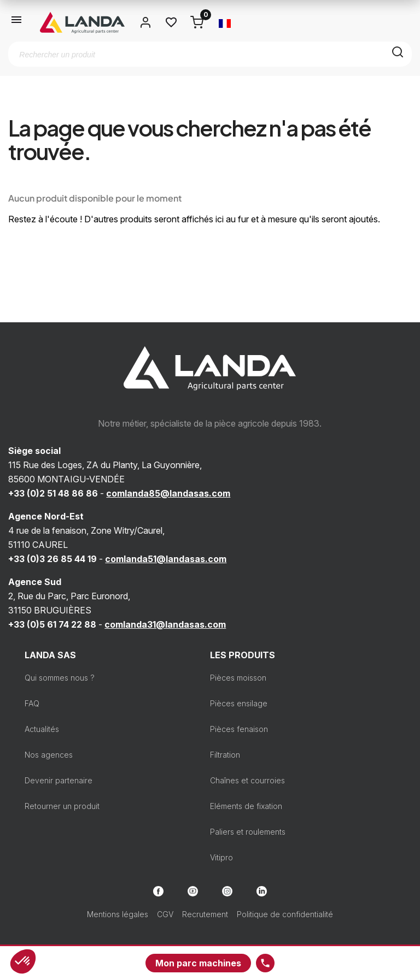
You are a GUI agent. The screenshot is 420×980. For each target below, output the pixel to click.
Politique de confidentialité (285, 914)
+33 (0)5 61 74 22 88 (52, 624)
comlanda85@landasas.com (168, 493)
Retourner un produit (62, 806)
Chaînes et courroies (247, 780)
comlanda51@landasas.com (166, 559)
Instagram (227, 891)
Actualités (42, 729)
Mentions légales (118, 914)
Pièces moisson (238, 678)
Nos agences (49, 755)
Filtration (225, 755)
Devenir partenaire (59, 780)
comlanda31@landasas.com (165, 624)
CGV (165, 914)
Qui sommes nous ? (60, 678)
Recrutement (205, 914)
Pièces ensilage (239, 703)
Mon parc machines (198, 963)
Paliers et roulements (248, 832)
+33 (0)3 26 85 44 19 (52, 559)
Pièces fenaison (239, 729)
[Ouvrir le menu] (17, 22)
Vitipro (221, 857)
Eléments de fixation (246, 806)
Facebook (158, 891)
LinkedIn (262, 891)
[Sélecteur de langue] (225, 22)
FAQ (32, 703)
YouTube (193, 891)
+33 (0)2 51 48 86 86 (53, 493)
